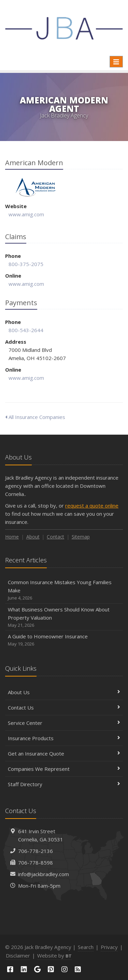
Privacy (109, 947)
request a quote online (92, 505)
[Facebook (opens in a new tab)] (10, 969)
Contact (55, 537)
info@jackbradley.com (44, 874)
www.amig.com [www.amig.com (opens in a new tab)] (26, 214)
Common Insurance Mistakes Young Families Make (64, 590)
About (33, 537)
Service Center (64, 723)
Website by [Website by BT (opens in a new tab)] (54, 955)
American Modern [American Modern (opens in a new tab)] (36, 187)
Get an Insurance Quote (64, 753)
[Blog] (78, 969)
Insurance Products (64, 738)
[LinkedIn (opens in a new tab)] (24, 969)
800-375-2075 (26, 264)
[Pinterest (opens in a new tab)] (51, 969)
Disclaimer (18, 955)
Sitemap (81, 537)
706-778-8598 (35, 862)
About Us (64, 692)
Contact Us (64, 707)
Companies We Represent (64, 769)
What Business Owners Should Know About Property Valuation (64, 617)
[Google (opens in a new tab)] (37, 969)
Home (12, 537)
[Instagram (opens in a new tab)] (65, 969)
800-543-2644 (26, 330)
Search (86, 947)
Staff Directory (64, 784)
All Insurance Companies (35, 417)
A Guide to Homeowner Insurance (64, 640)
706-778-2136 (35, 851)
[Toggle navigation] (116, 62)
